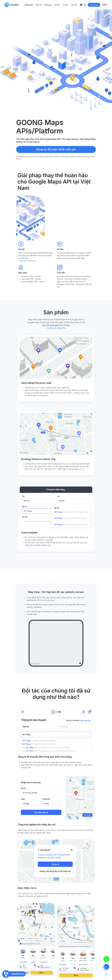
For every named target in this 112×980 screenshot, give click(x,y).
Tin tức (65, 5)
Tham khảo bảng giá (26, 261)
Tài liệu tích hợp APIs (56, 328)
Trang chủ (29, 5)
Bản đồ (39, 5)
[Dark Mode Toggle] (83, 5)
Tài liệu (57, 5)
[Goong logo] (35, 664)
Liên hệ (74, 5)
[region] (56, 643)
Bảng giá (48, 5)
